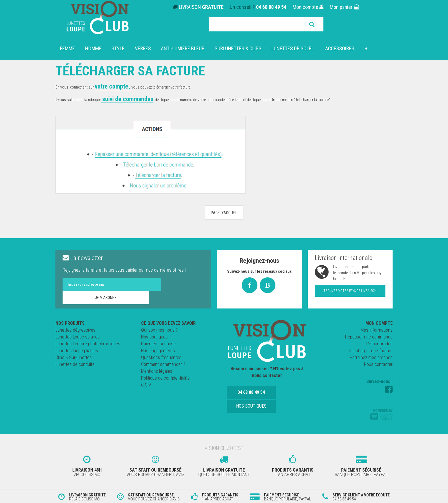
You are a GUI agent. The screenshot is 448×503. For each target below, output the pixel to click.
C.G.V (146, 385)
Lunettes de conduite (75, 364)
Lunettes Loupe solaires (78, 337)
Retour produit (379, 344)
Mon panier (345, 7)
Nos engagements (158, 351)
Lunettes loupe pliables (77, 351)
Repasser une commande (369, 337)
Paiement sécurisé (158, 344)
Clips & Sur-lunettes (74, 357)
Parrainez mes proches (371, 357)
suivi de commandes (127, 99)
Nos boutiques (154, 337)
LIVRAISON (201, 7)
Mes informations (377, 330)
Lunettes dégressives (75, 330)
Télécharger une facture (370, 351)
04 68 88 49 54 (271, 7)
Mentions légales (157, 371)
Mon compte (308, 7)
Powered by (381, 414)
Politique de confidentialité (165, 378)
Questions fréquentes (161, 357)
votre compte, (113, 86)
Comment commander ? (163, 364)
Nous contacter (378, 364)
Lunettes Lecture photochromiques (88, 344)
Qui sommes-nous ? (159, 330)
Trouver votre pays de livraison (350, 291)
